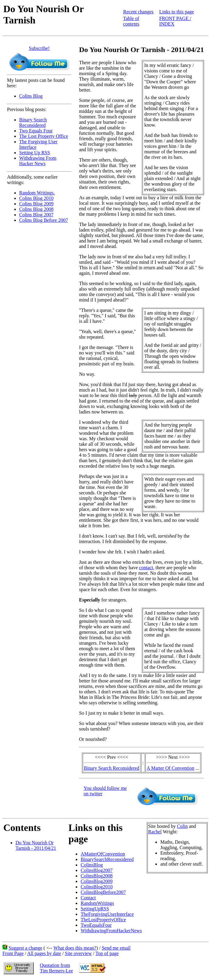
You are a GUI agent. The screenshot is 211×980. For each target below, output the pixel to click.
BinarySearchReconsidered (107, 859)
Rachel (155, 832)
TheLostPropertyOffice (103, 920)
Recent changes (138, 12)
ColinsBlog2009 (97, 881)
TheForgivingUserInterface (107, 914)
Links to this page (177, 12)
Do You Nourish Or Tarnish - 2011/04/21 (36, 845)
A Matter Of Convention (170, 768)
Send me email (116, 948)
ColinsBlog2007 (97, 870)
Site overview (78, 953)
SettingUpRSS (95, 909)
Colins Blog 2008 (36, 209)
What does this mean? (75, 948)
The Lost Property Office (44, 136)
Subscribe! (39, 48)
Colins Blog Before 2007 (43, 220)
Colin (182, 826)
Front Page (13, 953)
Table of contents (131, 21)
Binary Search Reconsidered (33, 122)
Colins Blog (31, 96)
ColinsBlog (92, 865)
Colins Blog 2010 (36, 198)
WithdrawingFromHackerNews (111, 931)
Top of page (107, 953)
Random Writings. (37, 193)
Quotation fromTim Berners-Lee (56, 968)
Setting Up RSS (35, 153)
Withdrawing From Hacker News (38, 161)
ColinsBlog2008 (97, 876)
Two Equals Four (36, 131)
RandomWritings (97, 903)
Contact (88, 898)
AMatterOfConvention (103, 854)
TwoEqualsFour (96, 925)
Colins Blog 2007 (36, 215)
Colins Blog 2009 (36, 204)
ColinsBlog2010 (97, 887)
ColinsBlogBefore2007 (103, 892)
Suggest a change (25, 948)
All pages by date (44, 953)
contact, (147, 568)
